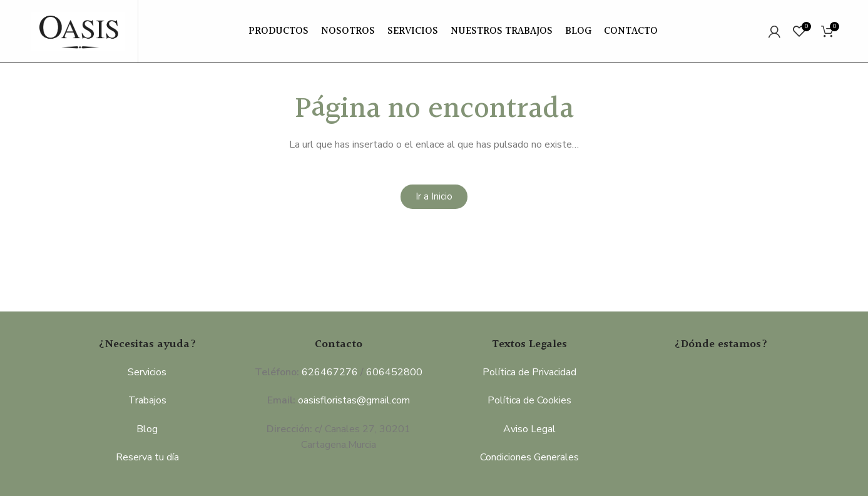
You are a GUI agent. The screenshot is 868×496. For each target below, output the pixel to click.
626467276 (330, 372)
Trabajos (147, 400)
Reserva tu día (147, 457)
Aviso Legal (529, 429)
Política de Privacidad (529, 372)
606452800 (394, 372)
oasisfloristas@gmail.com (354, 400)
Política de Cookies (529, 400)
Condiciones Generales (529, 457)
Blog (147, 429)
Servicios (147, 372)
